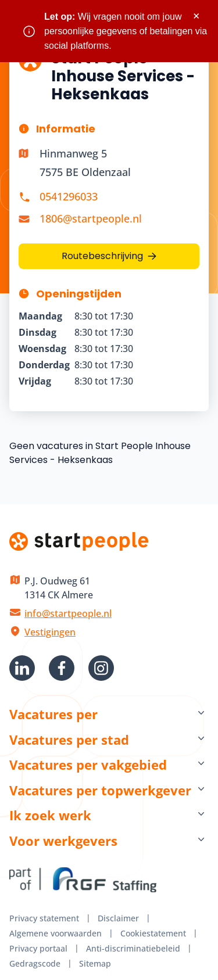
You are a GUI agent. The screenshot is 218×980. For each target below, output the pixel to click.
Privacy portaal (38, 948)
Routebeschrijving (102, 256)
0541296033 (69, 196)
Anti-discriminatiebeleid (133, 948)
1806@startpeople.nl (91, 218)
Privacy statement (44, 918)
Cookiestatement (153, 933)
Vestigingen (50, 632)
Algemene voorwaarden (56, 933)
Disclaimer (118, 918)
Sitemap (95, 963)
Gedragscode (35, 963)
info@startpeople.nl (68, 613)
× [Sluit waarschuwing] (196, 16)
